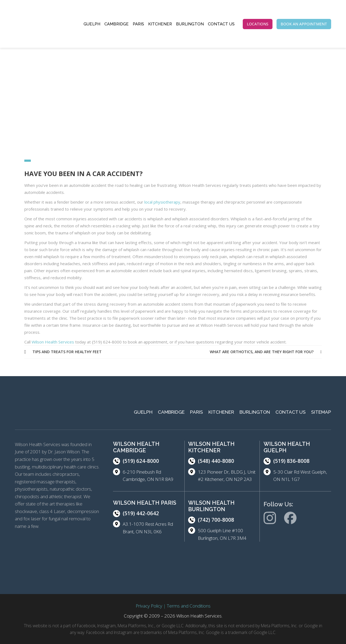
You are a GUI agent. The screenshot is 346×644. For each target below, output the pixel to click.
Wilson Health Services (53, 342)
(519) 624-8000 (141, 461)
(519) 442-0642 (141, 513)
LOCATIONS (258, 24)
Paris (138, 24)
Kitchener (160, 24)
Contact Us (221, 24)
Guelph (92, 24)
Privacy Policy (149, 606)
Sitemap (321, 412)
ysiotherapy (169, 202)
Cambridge (117, 24)
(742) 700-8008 (216, 520)
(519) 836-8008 (291, 461)
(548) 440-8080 (216, 461)
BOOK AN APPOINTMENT (304, 24)
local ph (151, 202)
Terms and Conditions (189, 606)
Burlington (190, 24)
